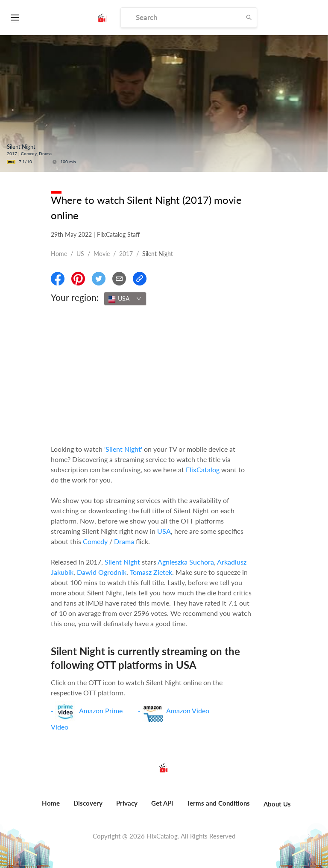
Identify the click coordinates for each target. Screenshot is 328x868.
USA (164, 531)
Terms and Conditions (218, 803)
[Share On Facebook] (58, 279)
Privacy (127, 803)
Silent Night (122, 562)
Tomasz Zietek (151, 572)
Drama (124, 541)
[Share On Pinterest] (78, 279)
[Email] (119, 279)
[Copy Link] (140, 279)
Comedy (95, 541)
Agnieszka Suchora (186, 562)
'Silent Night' (123, 449)
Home (59, 254)
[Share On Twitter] (99, 279)
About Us (277, 804)
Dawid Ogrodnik (102, 572)
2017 (126, 254)
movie (102, 254)
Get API (162, 803)
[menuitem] (51, 808)
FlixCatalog (203, 469)
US (80, 254)
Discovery (88, 803)
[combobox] (125, 299)
